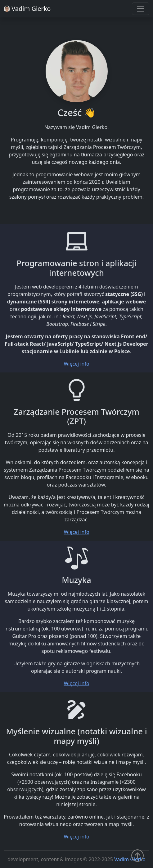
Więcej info (76, 364)
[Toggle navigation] (141, 9)
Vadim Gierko (130, 859)
